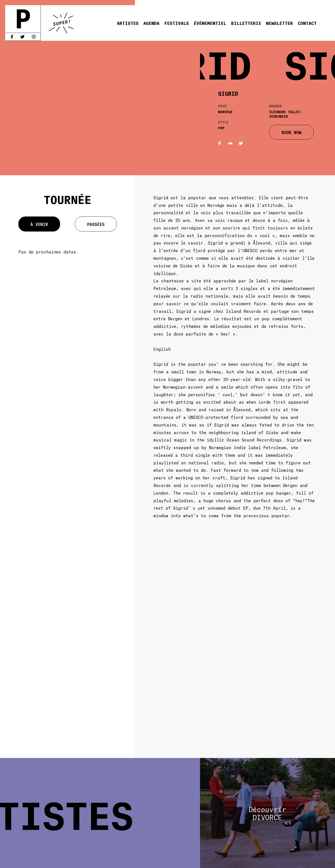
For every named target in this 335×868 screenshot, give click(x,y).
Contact (307, 23)
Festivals (177, 23)
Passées (96, 224)
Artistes (128, 23)
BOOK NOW (291, 132)
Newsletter (279, 23)
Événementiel (210, 23)
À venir (39, 224)
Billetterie (246, 23)
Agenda (151, 23)
